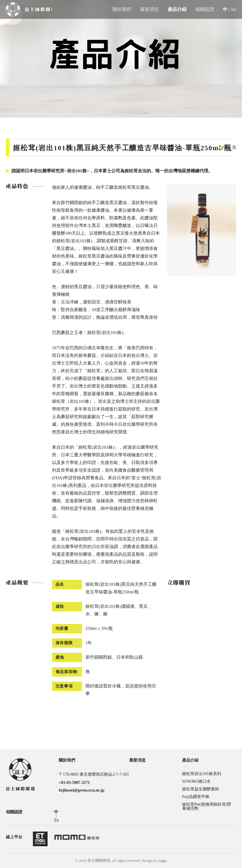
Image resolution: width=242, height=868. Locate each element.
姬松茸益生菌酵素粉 (201, 789)
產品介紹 (177, 9)
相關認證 (205, 9)
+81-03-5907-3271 (74, 783)
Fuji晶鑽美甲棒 (196, 797)
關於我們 (122, 9)
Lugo (162, 861)
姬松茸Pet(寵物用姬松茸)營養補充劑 (207, 804)
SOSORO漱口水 (196, 782)
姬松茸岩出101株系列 (202, 774)
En (234, 9)
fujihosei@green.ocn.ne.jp (81, 790)
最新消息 (149, 9)
